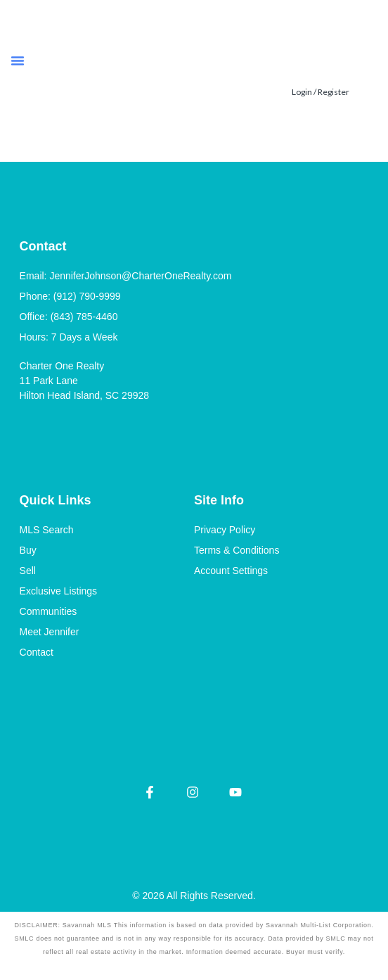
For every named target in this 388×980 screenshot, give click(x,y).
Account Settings (231, 571)
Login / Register (321, 92)
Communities (48, 611)
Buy (28, 550)
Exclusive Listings (59, 591)
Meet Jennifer (50, 632)
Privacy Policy (225, 530)
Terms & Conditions (237, 550)
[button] (18, 61)
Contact (37, 652)
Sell (28, 571)
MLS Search (47, 530)
